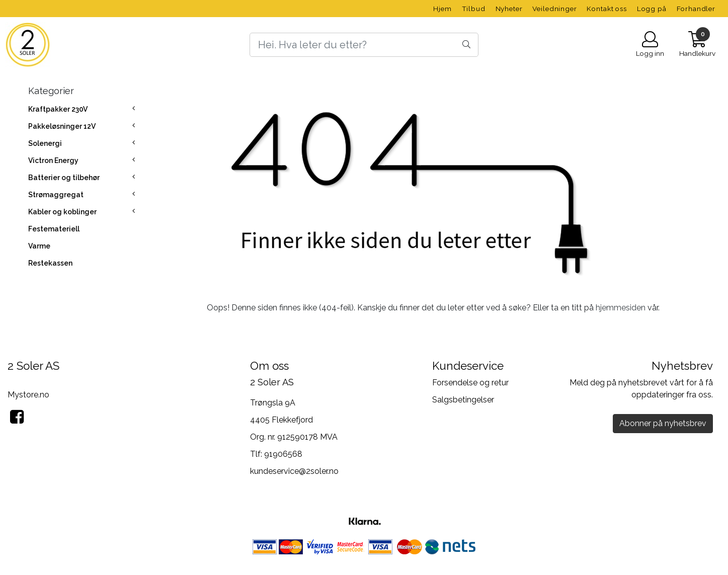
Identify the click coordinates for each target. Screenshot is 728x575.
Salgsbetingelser (463, 400)
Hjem (442, 9)
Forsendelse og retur (470, 383)
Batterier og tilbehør (64, 178)
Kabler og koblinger (62, 212)
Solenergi (45, 143)
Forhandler (696, 9)
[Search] (364, 45)
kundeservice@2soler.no (294, 471)
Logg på (652, 9)
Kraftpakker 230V (58, 109)
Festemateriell (54, 229)
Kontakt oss (606, 9)
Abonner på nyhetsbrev (663, 423)
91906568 (283, 454)
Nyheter (509, 9)
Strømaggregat (56, 195)
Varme (39, 246)
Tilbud (474, 9)
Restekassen (50, 263)
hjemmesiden (621, 308)
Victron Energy (53, 160)
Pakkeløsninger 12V (62, 126)
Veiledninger (554, 9)
